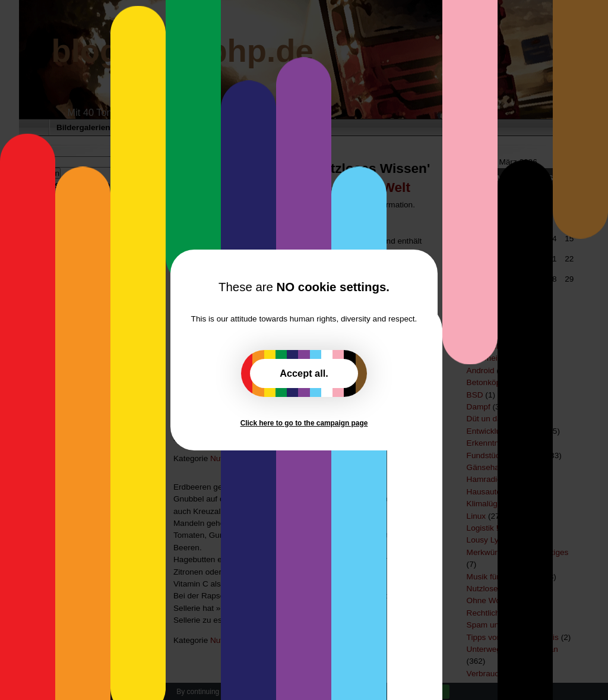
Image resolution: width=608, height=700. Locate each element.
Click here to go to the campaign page (304, 423)
